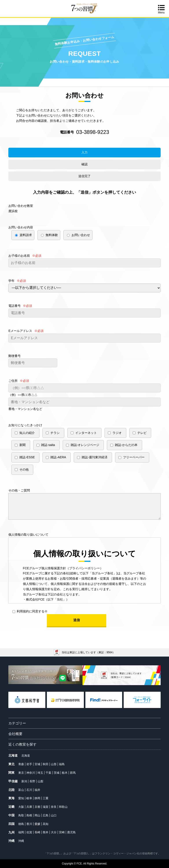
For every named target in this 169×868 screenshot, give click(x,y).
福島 (62, 764)
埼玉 (40, 773)
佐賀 (29, 832)
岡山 (37, 815)
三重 (46, 798)
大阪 (21, 807)
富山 (21, 790)
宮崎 (62, 832)
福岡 (21, 832)
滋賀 (46, 807)
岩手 (29, 764)
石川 (29, 790)
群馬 (73, 773)
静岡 (37, 798)
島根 (29, 815)
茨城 (57, 773)
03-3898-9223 (93, 132)
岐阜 (29, 798)
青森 (21, 764)
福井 (37, 790)
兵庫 (29, 807)
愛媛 (37, 824)
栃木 (65, 773)
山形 (54, 764)
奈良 (54, 807)
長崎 (37, 832)
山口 (54, 815)
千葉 (48, 773)
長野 (32, 781)
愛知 (21, 798)
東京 (21, 773)
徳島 (21, 824)
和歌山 (63, 807)
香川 (29, 824)
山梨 (40, 781)
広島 (46, 815)
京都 (37, 807)
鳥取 (21, 815)
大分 (54, 832)
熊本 (46, 832)
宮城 (37, 764)
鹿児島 (71, 832)
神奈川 (31, 773)
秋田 (46, 764)
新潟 (24, 781)
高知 (46, 824)
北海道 (26, 756)
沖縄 (21, 841)
